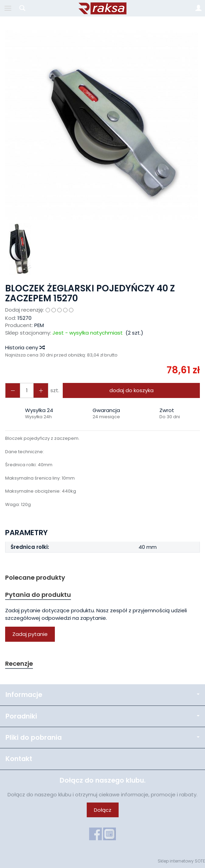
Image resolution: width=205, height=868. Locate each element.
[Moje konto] (198, 8)
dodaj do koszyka (131, 390)
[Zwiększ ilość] (13, 390)
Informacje (102, 695)
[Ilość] (27, 390)
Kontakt (19, 759)
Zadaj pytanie (30, 634)
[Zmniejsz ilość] (41, 390)
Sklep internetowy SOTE (181, 861)
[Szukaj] (22, 8)
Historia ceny (25, 347)
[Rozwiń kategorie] (8, 8)
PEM (39, 325)
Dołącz (103, 810)
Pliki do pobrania (102, 738)
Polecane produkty (35, 577)
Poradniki (102, 716)
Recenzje (19, 664)
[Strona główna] (102, 8)
